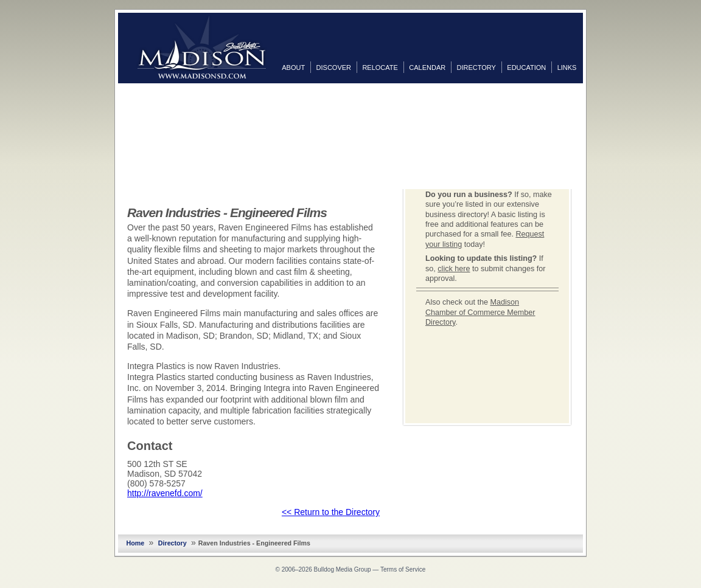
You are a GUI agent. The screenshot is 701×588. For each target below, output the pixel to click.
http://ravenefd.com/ (165, 493)
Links (567, 67)
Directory (476, 67)
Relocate (380, 67)
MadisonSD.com (202, 47)
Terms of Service (403, 569)
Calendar (427, 67)
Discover (334, 67)
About (293, 67)
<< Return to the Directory (331, 512)
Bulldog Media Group (343, 569)
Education (526, 67)
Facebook (595, 95)
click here (454, 269)
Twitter (595, 115)
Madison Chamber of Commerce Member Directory (480, 312)
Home (136, 543)
